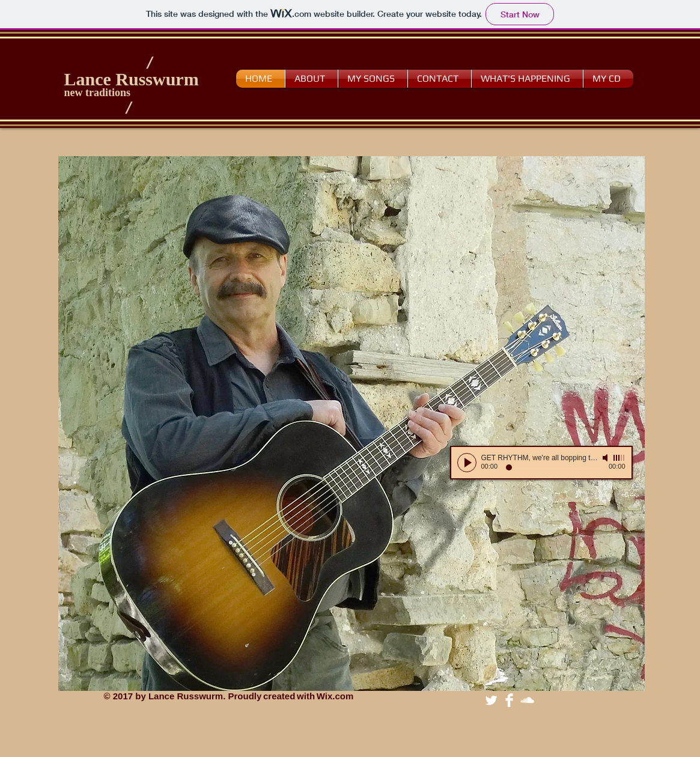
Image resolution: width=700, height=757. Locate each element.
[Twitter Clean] (491, 700)
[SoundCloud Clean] (527, 700)
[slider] (619, 458)
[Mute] (606, 458)
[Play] (467, 463)
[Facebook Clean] (509, 700)
